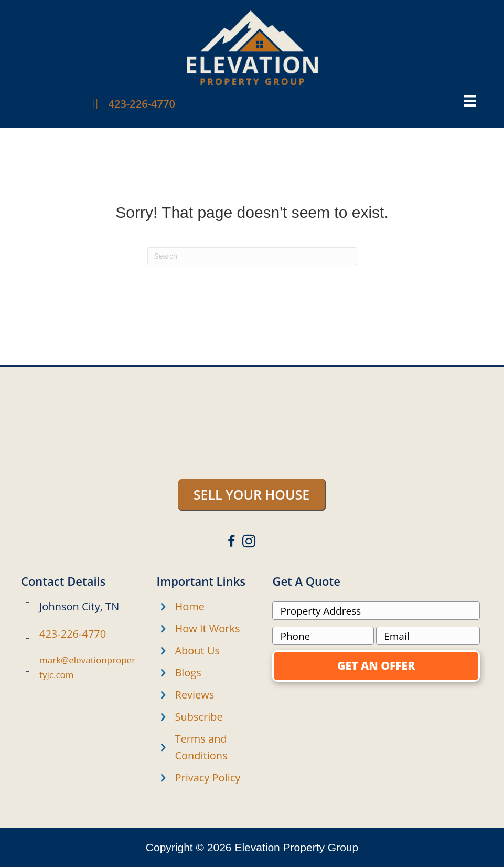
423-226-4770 (142, 104)
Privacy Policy (207, 778)
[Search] (252, 256)
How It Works (207, 628)
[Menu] (470, 101)
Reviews (194, 695)
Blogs (188, 673)
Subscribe (199, 717)
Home (190, 606)
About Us (197, 651)
